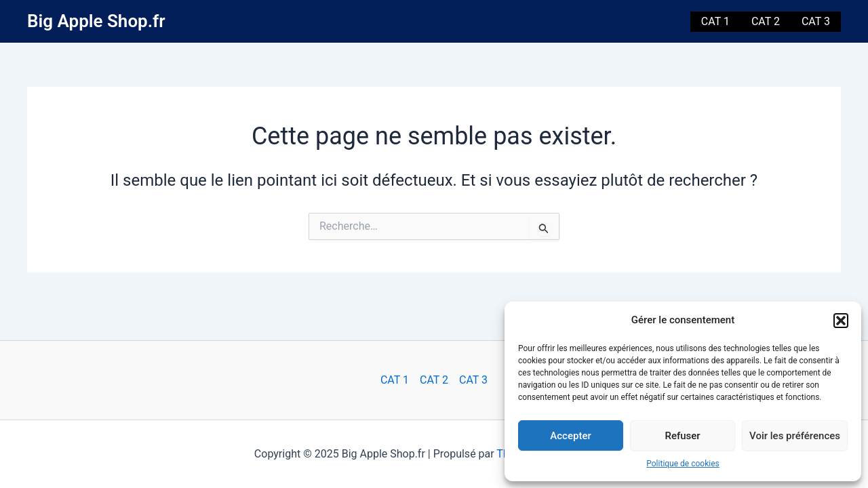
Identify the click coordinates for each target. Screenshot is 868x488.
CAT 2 (766, 21)
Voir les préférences (795, 436)
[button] (841, 321)
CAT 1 (715, 21)
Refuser (682, 436)
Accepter (570, 436)
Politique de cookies (683, 464)
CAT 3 (816, 21)
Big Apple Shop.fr (96, 21)
